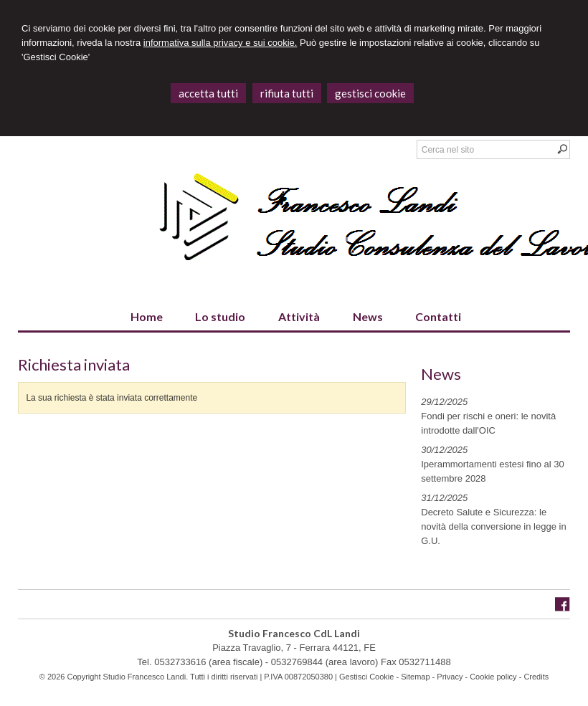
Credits (536, 677)
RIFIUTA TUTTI (287, 93)
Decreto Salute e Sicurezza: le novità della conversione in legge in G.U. (493, 526)
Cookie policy (493, 677)
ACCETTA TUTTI (208, 93)
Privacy (450, 677)
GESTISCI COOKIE (370, 93)
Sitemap (415, 677)
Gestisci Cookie (366, 677)
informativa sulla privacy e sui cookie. (220, 43)
